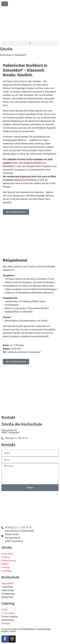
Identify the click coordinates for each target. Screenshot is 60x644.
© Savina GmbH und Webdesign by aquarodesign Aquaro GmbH (26, 630)
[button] (30, 43)
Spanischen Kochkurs (25, 180)
